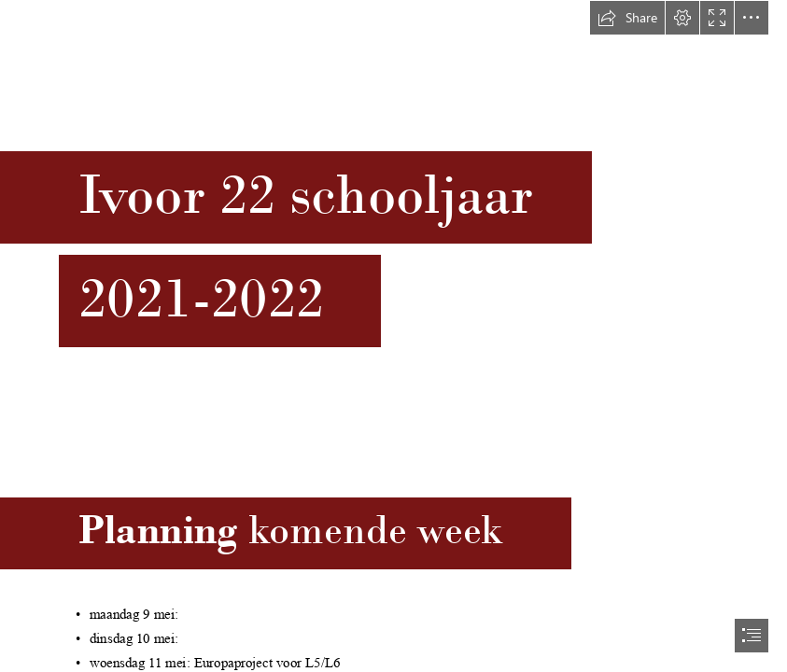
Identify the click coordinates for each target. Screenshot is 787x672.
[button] (627, 18)
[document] (393, 336)
